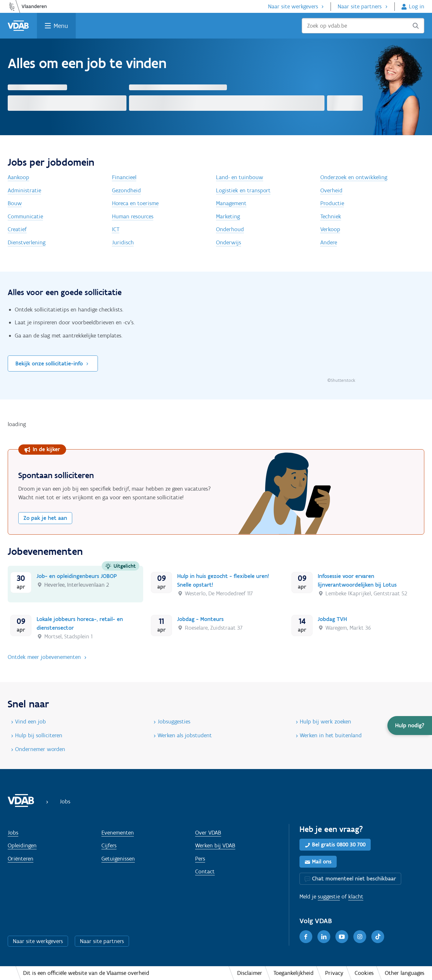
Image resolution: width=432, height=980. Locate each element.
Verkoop (330, 229)
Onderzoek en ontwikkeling (354, 177)
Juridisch (123, 242)
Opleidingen (22, 845)
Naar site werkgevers (293, 6)
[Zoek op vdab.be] (363, 26)
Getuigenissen (118, 859)
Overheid (331, 190)
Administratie (24, 190)
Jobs (13, 833)
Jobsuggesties (174, 722)
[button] (410, 726)
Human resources (133, 216)
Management (231, 203)
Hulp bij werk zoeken (325, 722)
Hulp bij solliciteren (39, 735)
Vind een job (30, 722)
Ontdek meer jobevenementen (44, 657)
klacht (356, 897)
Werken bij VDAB (215, 845)
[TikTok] (378, 937)
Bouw (15, 203)
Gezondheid (126, 190)
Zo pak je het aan (45, 518)
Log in (417, 6)
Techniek (331, 216)
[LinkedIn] (324, 937)
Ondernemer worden (40, 749)
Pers (200, 859)
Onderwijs (229, 242)
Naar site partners (360, 6)
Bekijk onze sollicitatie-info (49, 363)
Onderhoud (230, 229)
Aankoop (18, 177)
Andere (329, 242)
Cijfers (109, 845)
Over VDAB (208, 833)
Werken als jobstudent (185, 735)
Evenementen (118, 833)
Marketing (228, 216)
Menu (61, 26)
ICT (116, 229)
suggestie (329, 897)
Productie (332, 203)
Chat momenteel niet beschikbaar (354, 879)
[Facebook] (306, 937)
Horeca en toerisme (135, 203)
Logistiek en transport (243, 190)
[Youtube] (342, 937)
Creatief (17, 229)
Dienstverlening (27, 242)
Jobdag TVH (332, 619)
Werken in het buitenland (331, 735)
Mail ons (322, 862)
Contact (205, 871)
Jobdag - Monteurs (200, 619)
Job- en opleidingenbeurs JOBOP (77, 576)
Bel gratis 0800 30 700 (339, 844)
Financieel (124, 177)
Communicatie (25, 216)
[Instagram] (360, 937)
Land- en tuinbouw (240, 177)
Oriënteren (21, 859)
